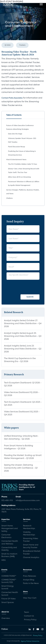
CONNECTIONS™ (9, 576)
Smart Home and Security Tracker (31, 546)
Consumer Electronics (6, 536)
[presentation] (25, 287)
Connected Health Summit (10, 594)
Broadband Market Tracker (32, 553)
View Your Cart (30, 598)
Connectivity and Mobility (9, 549)
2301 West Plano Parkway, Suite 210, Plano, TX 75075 (21, 511)
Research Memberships (29, 527)
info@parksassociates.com (28, 501)
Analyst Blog (29, 580)
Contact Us (29, 616)
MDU (4, 560)
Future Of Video (9, 599)
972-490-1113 (7, 501)
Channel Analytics (31, 558)
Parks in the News (31, 583)
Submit (30, 297)
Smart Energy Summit (8, 588)
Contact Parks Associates (12, 98)
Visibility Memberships (29, 534)
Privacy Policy (30, 620)
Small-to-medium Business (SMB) (9, 555)
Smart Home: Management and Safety (10, 528)
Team (26, 612)
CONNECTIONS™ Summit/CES (9, 581)
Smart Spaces (8, 602)
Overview (6, 618)
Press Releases (30, 576)
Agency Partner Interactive (30, 641)
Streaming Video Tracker (31, 540)
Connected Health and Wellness (10, 543)
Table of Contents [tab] (14, 115)
